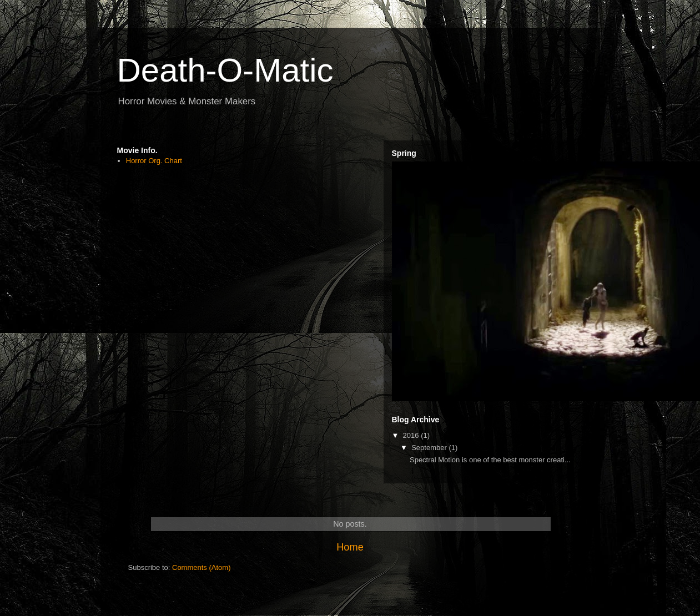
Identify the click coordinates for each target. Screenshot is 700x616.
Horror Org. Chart (154, 161)
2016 (412, 435)
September (430, 448)
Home (350, 547)
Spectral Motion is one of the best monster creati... (490, 460)
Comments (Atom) (201, 567)
